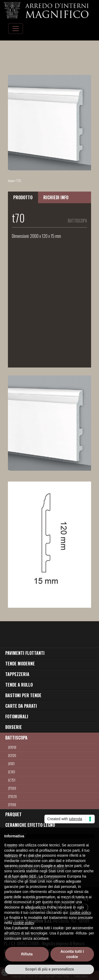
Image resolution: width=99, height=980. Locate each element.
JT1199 (12, 788)
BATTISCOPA (16, 738)
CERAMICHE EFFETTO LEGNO (30, 825)
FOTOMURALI (17, 716)
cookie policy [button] (80, 913)
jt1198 (12, 804)
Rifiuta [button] (27, 954)
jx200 (12, 755)
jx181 (11, 763)
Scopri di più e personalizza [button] (49, 969)
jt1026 (12, 796)
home (11, 181)
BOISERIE (14, 727)
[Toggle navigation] (16, 29)
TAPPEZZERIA (17, 674)
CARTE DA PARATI (21, 706)
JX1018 (12, 747)
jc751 (12, 780)
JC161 (11, 772)
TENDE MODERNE (20, 664)
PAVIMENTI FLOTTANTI (25, 653)
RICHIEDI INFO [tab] (56, 197)
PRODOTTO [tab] (23, 197)
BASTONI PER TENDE (23, 695)
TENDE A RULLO (19, 685)
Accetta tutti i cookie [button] (72, 954)
